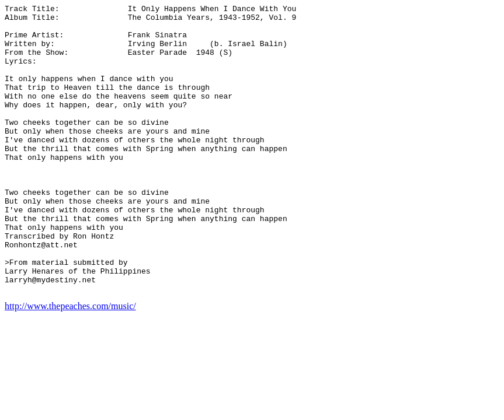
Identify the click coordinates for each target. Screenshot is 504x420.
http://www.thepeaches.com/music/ (70, 364)
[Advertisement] (453, 180)
